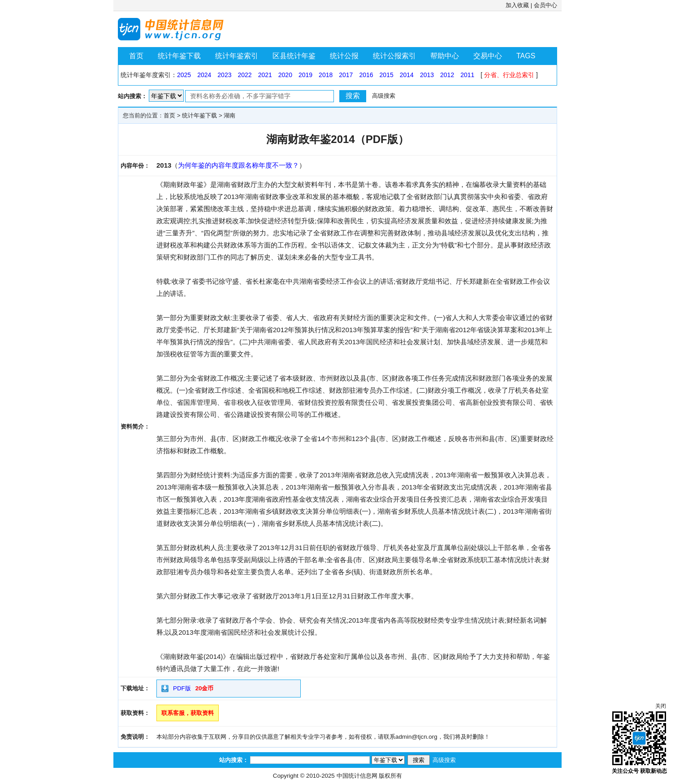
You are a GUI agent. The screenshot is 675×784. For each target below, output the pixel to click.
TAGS (526, 56)
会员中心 (545, 5)
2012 (447, 75)
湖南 (229, 115)
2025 (184, 75)
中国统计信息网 (357, 776)
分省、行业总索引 (509, 75)
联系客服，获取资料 (188, 713)
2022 (244, 75)
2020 (285, 75)
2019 (305, 75)
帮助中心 (445, 56)
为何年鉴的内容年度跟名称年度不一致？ (238, 165)
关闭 (661, 706)
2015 (387, 75)
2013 (427, 75)
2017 (346, 75)
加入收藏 (517, 5)
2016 (366, 75)
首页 (136, 56)
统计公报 (344, 56)
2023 (224, 75)
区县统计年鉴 (294, 56)
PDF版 (182, 688)
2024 (204, 75)
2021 (265, 75)
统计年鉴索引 (237, 56)
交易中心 (488, 56)
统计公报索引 (394, 56)
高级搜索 (384, 96)
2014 (407, 75)
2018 (326, 75)
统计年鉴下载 (179, 56)
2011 (467, 75)
